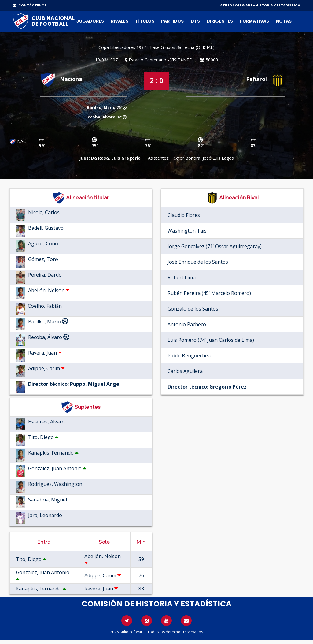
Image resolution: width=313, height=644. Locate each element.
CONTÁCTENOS (30, 5)
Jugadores (90, 21)
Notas (284, 21)
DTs (195, 21)
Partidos (172, 21)
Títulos (145, 21)
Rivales (120, 21)
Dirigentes (220, 21)
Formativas (254, 21)
